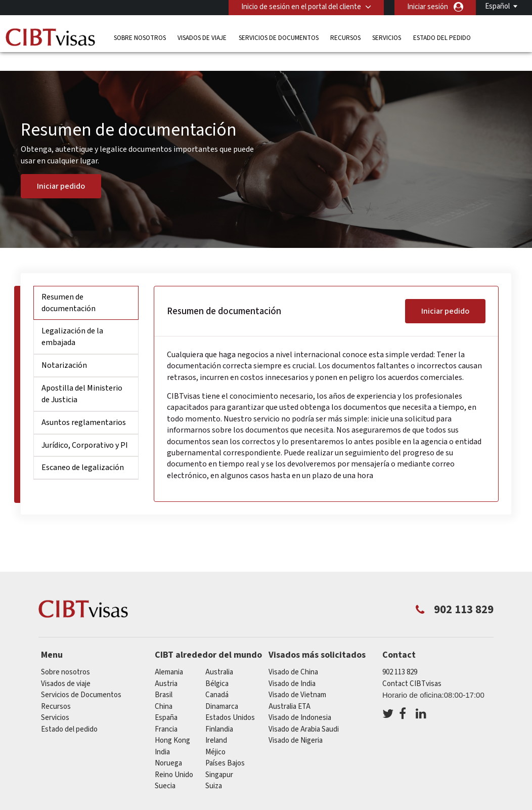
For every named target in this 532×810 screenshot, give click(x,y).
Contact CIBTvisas (412, 667)
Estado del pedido (442, 38)
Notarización (64, 349)
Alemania (169, 655)
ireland (216, 724)
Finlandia (219, 713)
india (162, 735)
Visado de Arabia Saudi (304, 713)
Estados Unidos (230, 701)
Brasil (164, 678)
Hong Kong (172, 724)
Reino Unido (174, 758)
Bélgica (217, 667)
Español (497, 6)
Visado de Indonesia (300, 701)
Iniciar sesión (428, 7)
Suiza (214, 769)
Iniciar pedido (61, 169)
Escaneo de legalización (83, 451)
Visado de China (293, 655)
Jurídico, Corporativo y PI (85, 428)
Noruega (168, 747)
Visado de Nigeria (296, 724)
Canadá (217, 678)
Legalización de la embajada (72, 320)
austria (166, 667)
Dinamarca (222, 690)
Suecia (165, 769)
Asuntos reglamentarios (84, 405)
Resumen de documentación (69, 286)
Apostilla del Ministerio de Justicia (82, 377)
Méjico (215, 735)
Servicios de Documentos (279, 38)
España (166, 701)
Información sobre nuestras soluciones (109, 804)
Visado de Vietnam (297, 678)
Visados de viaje (202, 38)
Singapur (219, 758)
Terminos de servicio (391, 804)
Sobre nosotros (140, 38)
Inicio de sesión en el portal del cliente (301, 7)
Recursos (345, 38)
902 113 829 (400, 655)
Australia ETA (290, 690)
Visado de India (292, 667)
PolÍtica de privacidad (308, 804)
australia (219, 655)
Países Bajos (225, 747)
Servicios (387, 38)
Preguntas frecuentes (222, 804)
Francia (166, 713)
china (164, 690)
